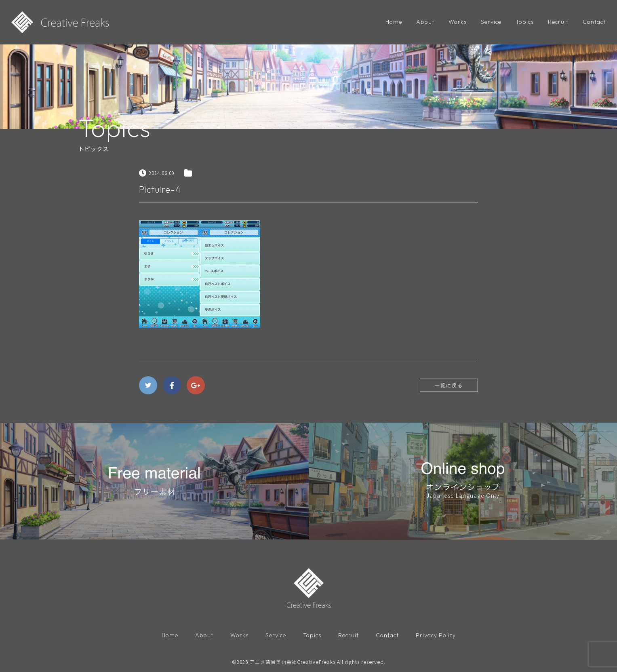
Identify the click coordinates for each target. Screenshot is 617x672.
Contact (594, 22)
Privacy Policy (436, 635)
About (425, 22)
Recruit (558, 22)
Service (491, 22)
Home (394, 22)
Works (458, 22)
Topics (525, 22)
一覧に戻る (449, 385)
